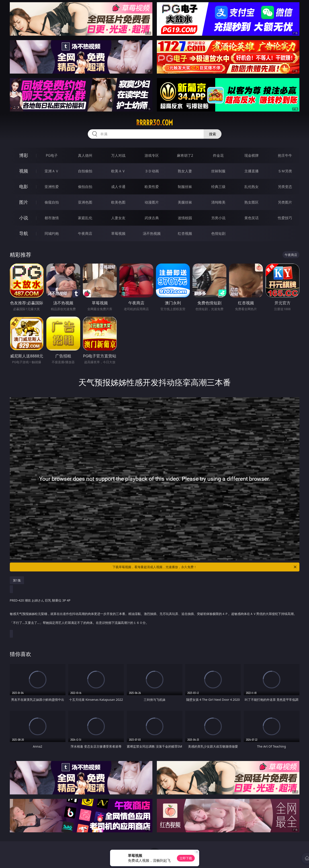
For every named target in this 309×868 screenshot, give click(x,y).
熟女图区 (252, 202)
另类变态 (285, 187)
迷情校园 (185, 218)
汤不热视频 (152, 233)
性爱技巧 (285, 218)
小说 (24, 218)
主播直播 (252, 171)
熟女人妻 (185, 171)
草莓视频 (118, 233)
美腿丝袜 (185, 202)
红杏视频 (185, 233)
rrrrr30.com (154, 123)
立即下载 (186, 858)
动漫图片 (152, 202)
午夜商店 (85, 233)
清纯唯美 (218, 202)
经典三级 (218, 187)
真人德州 (85, 155)
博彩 (24, 155)
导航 (24, 233)
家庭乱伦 (85, 218)
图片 (24, 202)
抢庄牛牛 (285, 155)
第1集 (17, 580)
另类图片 (285, 202)
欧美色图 (118, 202)
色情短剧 (218, 233)
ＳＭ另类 (285, 171)
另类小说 (218, 218)
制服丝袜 (185, 187)
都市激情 (52, 218)
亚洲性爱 (52, 187)
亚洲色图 (85, 202)
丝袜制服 (218, 171)
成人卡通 (118, 187)
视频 (24, 171)
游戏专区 (152, 155)
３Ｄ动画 (152, 171)
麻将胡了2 (185, 155)
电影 (24, 187)
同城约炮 (52, 233)
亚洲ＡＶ (52, 171)
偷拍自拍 (85, 187)
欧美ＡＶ (118, 171)
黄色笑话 (252, 218)
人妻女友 (118, 218)
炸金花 (218, 155)
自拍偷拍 (85, 171)
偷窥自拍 (52, 202)
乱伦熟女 (252, 187)
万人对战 (118, 155)
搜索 (213, 134)
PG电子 (52, 155)
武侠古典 (152, 218)
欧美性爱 (152, 187)
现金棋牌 (252, 155)
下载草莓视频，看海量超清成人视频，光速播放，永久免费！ (205, 567)
